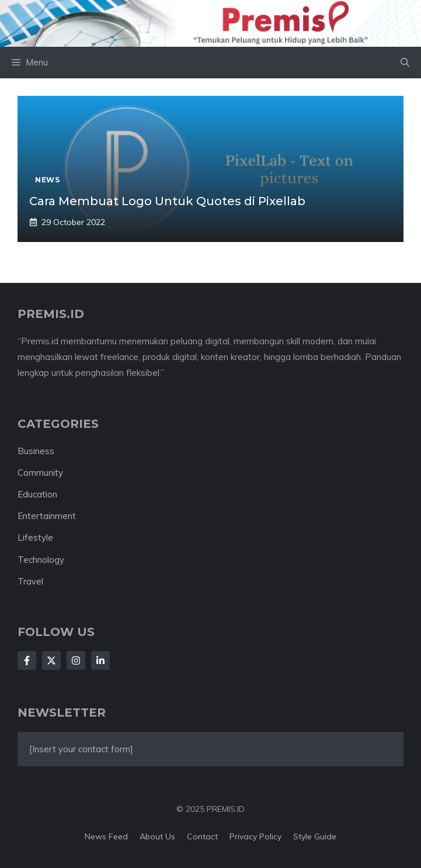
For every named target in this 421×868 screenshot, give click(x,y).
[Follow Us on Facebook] (27, 660)
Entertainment (47, 516)
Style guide (315, 836)
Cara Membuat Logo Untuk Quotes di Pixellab (167, 201)
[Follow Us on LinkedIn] (100, 660)
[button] (405, 63)
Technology (41, 560)
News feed (106, 836)
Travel (30, 581)
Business (36, 451)
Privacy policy (255, 836)
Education (37, 494)
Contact (202, 836)
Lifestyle (35, 537)
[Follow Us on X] (51, 660)
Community (40, 473)
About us (157, 836)
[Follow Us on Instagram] (76, 660)
